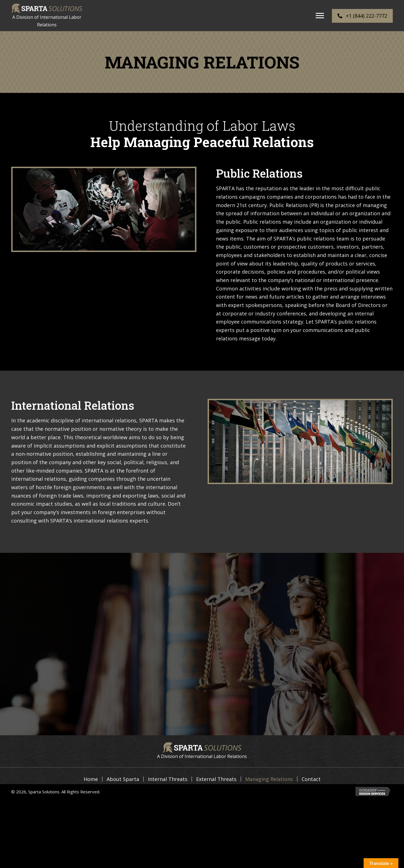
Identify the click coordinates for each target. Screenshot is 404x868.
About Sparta (123, 779)
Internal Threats (168, 779)
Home (91, 779)
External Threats (216, 779)
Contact (311, 779)
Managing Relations (269, 779)
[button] (320, 16)
